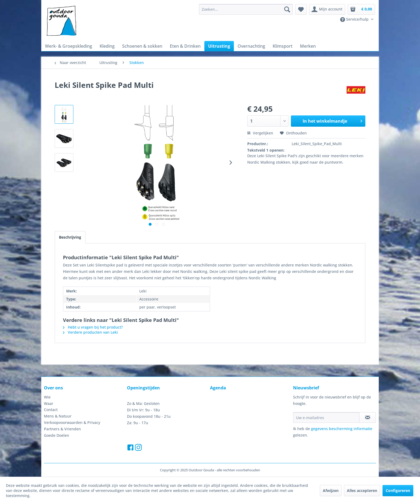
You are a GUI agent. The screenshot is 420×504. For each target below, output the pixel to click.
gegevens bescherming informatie (342, 429)
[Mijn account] (327, 9)
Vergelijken (260, 133)
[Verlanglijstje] (301, 9)
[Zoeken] (287, 9)
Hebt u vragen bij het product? (93, 327)
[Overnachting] (251, 46)
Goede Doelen (57, 435)
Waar (49, 403)
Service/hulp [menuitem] (355, 19)
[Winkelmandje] (361, 9)
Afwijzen (331, 490)
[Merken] (308, 46)
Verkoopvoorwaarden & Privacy (72, 422)
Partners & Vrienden (62, 429)
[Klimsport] (283, 46)
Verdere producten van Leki (90, 332)
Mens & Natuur (58, 416)
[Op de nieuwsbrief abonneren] (367, 418)
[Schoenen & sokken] (142, 46)
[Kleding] (107, 46)
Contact (51, 410)
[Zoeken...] (246, 9)
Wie (47, 397)
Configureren (398, 490)
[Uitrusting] (219, 46)
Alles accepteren (362, 490)
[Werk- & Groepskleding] (69, 46)
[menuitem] (246, 9)
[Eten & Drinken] (185, 46)
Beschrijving (70, 237)
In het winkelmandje (332, 120)
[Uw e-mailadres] (326, 418)
